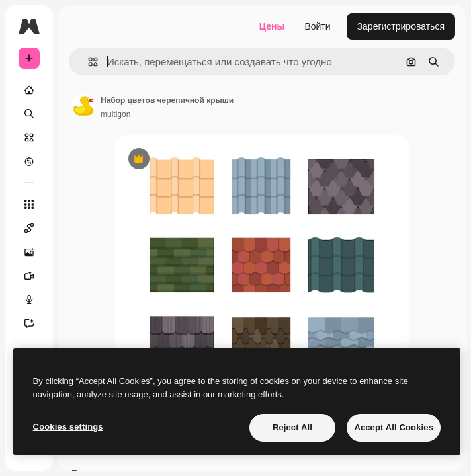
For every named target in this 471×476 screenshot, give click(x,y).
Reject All (292, 427)
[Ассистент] (36, 323)
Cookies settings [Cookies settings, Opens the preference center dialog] (68, 427)
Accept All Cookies (394, 427)
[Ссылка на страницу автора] (83, 106)
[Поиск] (29, 114)
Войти (317, 26)
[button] (88, 62)
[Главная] (29, 90)
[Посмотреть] (29, 161)
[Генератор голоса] (36, 299)
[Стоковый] (29, 138)
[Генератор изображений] (36, 252)
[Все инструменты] (29, 204)
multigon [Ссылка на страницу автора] (115, 114)
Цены (272, 26)
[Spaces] (36, 228)
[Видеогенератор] (36, 276)
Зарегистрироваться (401, 26)
